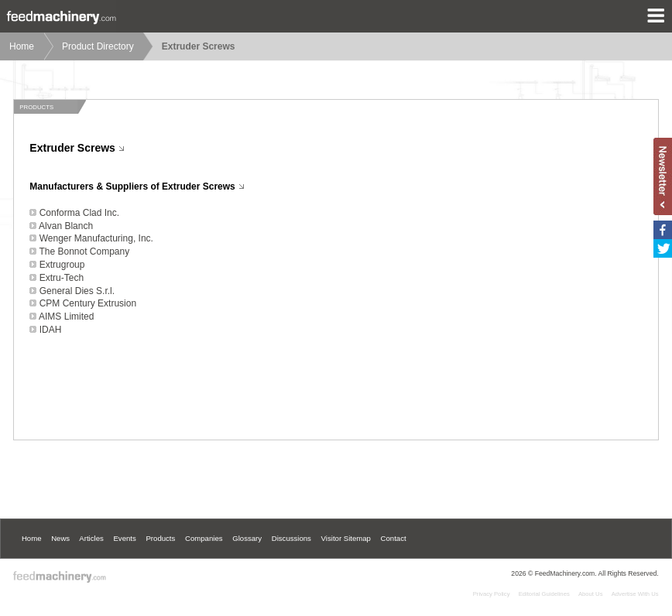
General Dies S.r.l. (77, 291)
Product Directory (98, 46)
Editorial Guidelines (544, 594)
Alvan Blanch (66, 226)
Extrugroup (62, 265)
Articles (91, 538)
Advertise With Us (635, 594)
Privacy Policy (492, 594)
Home (22, 46)
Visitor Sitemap (346, 538)
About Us (591, 594)
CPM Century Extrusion (88, 303)
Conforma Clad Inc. (79, 213)
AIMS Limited (66, 317)
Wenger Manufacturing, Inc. (96, 238)
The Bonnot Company (84, 252)
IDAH (51, 330)
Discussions (291, 538)
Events (124, 538)
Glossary (247, 538)
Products (160, 538)
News (60, 538)
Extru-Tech (62, 278)
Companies (204, 538)
